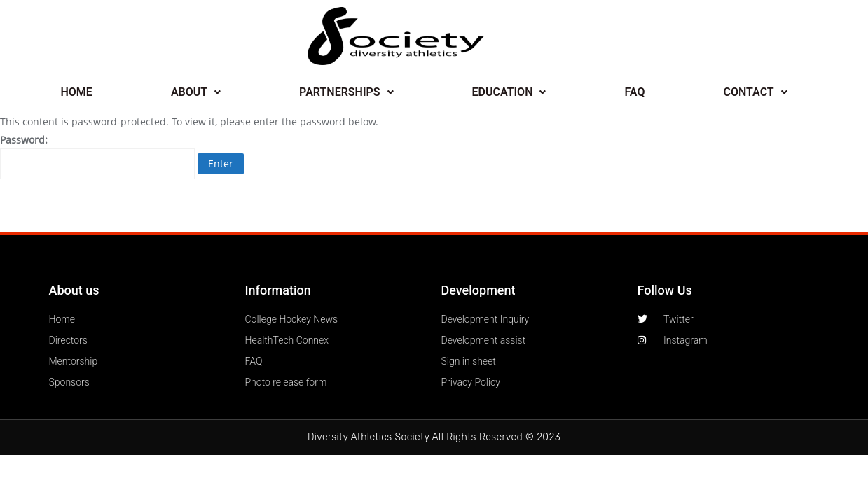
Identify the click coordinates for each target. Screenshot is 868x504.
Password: (97, 156)
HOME (77, 92)
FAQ (634, 92)
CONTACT (755, 92)
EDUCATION (509, 92)
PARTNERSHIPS (346, 92)
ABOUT (196, 92)
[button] (196, 92)
